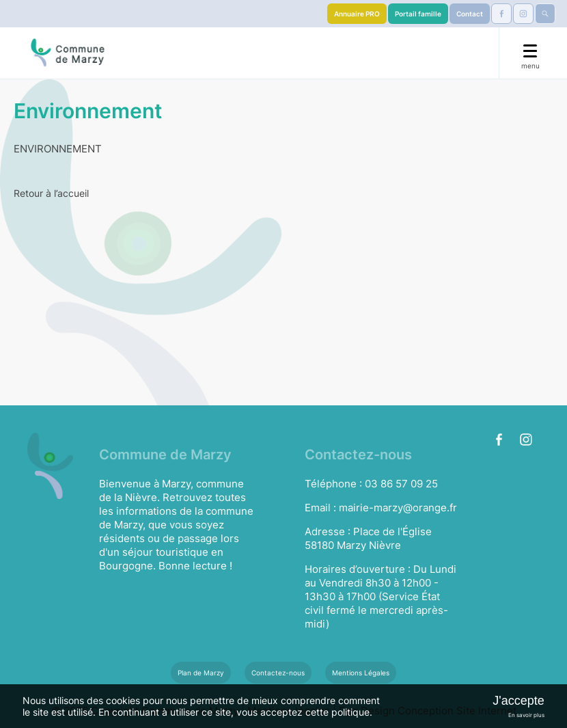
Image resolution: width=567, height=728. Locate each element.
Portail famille (418, 14)
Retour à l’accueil (51, 193)
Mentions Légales (361, 673)
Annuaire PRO (357, 14)
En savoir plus (526, 715)
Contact (470, 14)
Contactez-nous (278, 673)
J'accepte (518, 701)
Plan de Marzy (201, 673)
